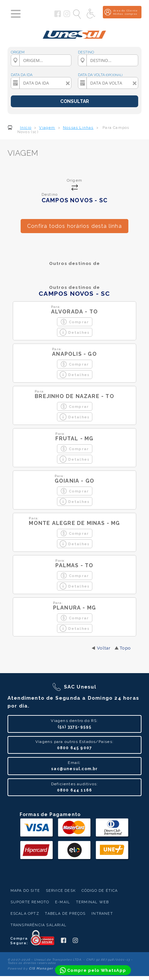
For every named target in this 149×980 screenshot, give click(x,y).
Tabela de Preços (65, 914)
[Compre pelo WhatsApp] (93, 970)
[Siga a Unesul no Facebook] (58, 16)
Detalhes (75, 332)
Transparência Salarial (38, 925)
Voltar (104, 648)
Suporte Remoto (30, 902)
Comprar (74, 322)
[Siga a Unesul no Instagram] (67, 16)
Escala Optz (25, 914)
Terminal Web (92, 902)
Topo (125, 648)
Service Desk (61, 891)
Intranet (102, 914)
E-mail (63, 902)
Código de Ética (100, 891)
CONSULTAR (75, 101)
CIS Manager (41, 968)
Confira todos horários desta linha (74, 226)
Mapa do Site (25, 891)
